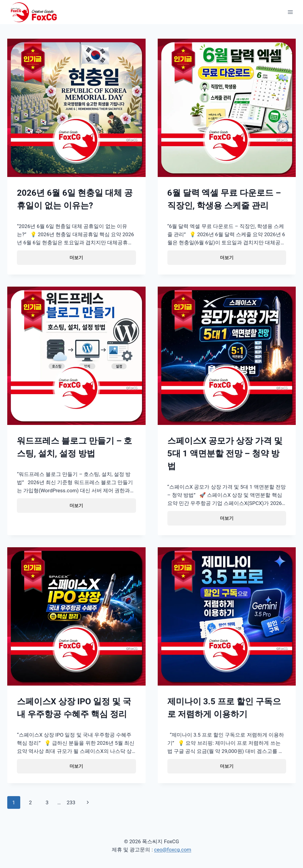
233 (71, 802)
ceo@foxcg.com (173, 850)
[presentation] (76, 108)
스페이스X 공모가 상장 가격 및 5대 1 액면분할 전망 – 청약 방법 (225, 453)
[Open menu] (290, 12)
